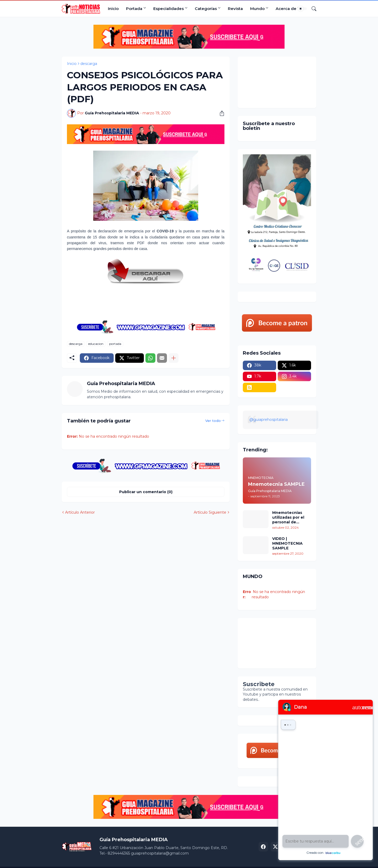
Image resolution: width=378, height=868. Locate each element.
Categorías (206, 9)
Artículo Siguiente (210, 512)
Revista (235, 9)
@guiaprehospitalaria (269, 420)
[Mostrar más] (174, 358)
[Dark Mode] (302, 9)
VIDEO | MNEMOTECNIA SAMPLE (287, 543)
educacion (96, 344)
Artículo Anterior (80, 512)
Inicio (113, 9)
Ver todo (213, 421)
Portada (134, 9)
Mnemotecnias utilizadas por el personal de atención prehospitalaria (288, 517)
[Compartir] (220, 113)
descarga (89, 64)
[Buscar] (312, 9)
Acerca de (286, 9)
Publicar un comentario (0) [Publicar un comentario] (146, 492)
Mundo (257, 9)
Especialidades (169, 9)
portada (115, 344)
